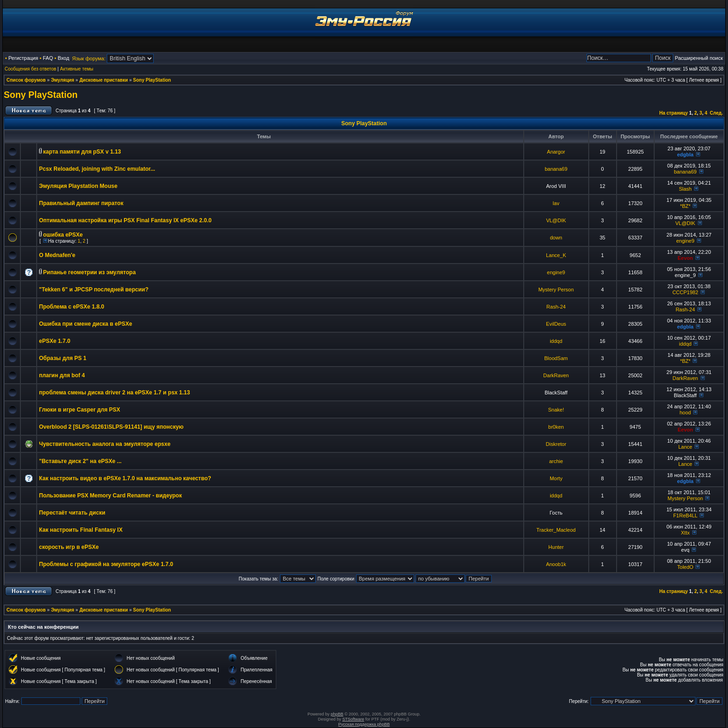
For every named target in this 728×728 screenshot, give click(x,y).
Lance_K (556, 255)
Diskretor (556, 444)
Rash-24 (556, 307)
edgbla (685, 155)
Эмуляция (63, 80)
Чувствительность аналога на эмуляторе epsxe (105, 444)
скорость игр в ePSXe (69, 547)
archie (556, 461)
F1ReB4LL (685, 515)
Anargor (556, 152)
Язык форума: (89, 58)
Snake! (556, 410)
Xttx (685, 533)
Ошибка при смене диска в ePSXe (86, 324)
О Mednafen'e (57, 255)
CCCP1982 (685, 292)
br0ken (556, 427)
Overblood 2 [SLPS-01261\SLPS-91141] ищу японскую (111, 427)
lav (556, 203)
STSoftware (353, 719)
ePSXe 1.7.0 (55, 341)
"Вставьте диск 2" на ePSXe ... (80, 461)
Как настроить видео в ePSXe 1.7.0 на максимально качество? (125, 478)
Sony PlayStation (152, 80)
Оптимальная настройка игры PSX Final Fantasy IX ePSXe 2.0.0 (125, 220)
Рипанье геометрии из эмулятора (90, 272)
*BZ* (686, 206)
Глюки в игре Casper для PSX (80, 410)
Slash (685, 189)
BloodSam (556, 358)
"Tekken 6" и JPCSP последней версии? (94, 290)
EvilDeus (556, 324)
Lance (685, 447)
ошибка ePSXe (63, 235)
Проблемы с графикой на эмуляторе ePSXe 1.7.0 (106, 564)
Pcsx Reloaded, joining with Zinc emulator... (97, 169)
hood (685, 412)
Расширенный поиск (699, 58)
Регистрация (23, 58)
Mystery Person (556, 290)
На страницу (674, 113)
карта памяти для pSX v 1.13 (82, 152)
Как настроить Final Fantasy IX (81, 530)
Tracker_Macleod (556, 530)
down (556, 238)
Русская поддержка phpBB (364, 724)
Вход (63, 58)
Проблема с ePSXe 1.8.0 (72, 307)
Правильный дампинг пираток (81, 203)
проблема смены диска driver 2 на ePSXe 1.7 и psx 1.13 (114, 393)
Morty (556, 478)
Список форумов (26, 80)
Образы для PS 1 (63, 358)
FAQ (48, 58)
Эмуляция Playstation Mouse (78, 186)
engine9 (685, 241)
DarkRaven (556, 375)
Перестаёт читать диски (72, 513)
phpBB (337, 714)
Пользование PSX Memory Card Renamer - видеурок (110, 496)
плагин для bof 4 (62, 375)
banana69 (556, 169)
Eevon (685, 258)
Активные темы (77, 69)
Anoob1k (556, 564)
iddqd (556, 341)
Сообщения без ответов (30, 69)
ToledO (686, 567)
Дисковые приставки (104, 80)
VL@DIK (556, 220)
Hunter (556, 547)
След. (716, 113)
